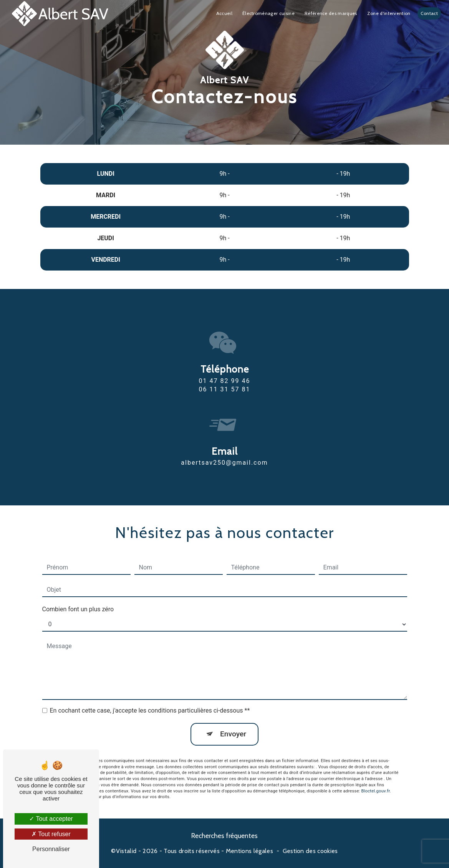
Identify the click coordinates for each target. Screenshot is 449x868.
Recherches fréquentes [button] (224, 836)
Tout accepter (51, 819)
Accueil (224, 13)
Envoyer (233, 721)
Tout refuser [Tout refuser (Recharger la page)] (51, 834)
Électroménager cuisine (268, 13)
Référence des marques (331, 13)
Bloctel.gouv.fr (376, 778)
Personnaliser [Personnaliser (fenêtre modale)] (51, 849)
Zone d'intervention (389, 13)
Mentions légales (249, 851)
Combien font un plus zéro (78, 597)
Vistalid (126, 851)
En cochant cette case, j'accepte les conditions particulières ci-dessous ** (150, 698)
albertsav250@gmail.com (224, 450)
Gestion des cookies (310, 851)
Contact (429, 13)
